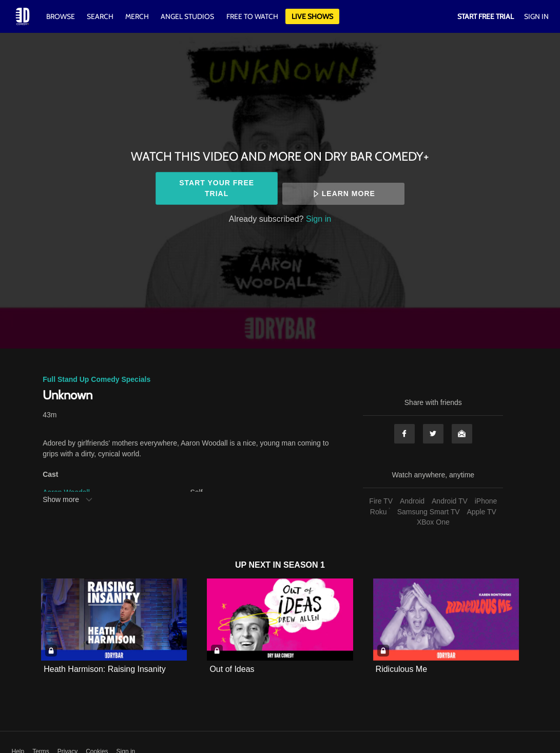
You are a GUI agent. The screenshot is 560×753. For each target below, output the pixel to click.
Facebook (404, 434)
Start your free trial (217, 188)
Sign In (536, 16)
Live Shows (312, 16)
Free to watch (252, 16)
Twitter (433, 434)
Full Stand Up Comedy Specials (96, 379)
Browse (61, 16)
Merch (137, 16)
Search (101, 16)
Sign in (318, 219)
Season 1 (304, 565)
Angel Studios (187, 16)
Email (462, 434)
